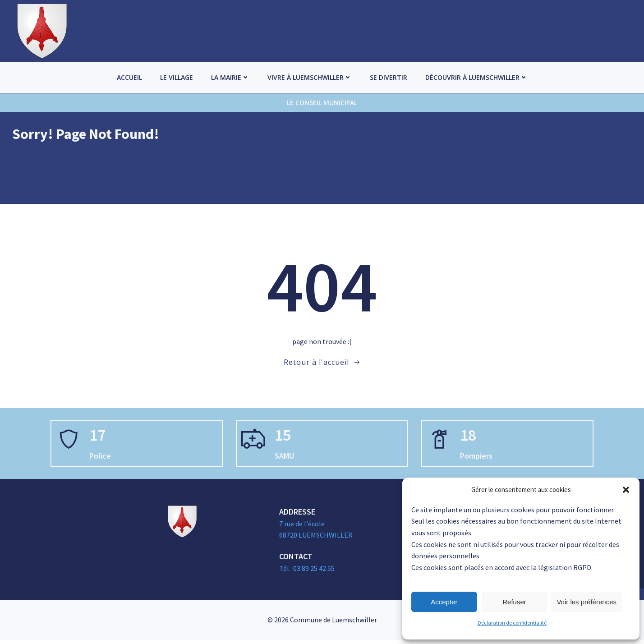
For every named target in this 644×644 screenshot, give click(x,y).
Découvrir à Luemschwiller (476, 77)
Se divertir (389, 77)
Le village (177, 77)
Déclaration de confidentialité (512, 623)
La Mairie (230, 77)
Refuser (514, 602)
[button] (626, 490)
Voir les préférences (586, 602)
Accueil (129, 77)
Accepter (444, 602)
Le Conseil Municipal (322, 103)
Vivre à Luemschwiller (310, 77)
